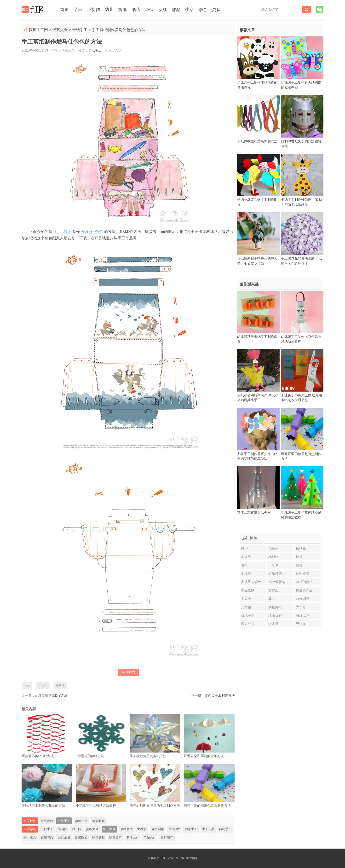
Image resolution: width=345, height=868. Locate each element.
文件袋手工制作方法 (220, 695)
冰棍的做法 (304, 582)
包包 (99, 232)
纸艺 (136, 10)
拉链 (299, 565)
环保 (149, 10)
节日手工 (47, 829)
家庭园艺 (81, 837)
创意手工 (191, 829)
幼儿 (109, 10)
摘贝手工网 (38, 30)
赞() (128, 672)
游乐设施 (275, 573)
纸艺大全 (60, 30)
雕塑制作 (158, 829)
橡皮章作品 (304, 590)
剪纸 (67, 232)
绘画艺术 (115, 837)
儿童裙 (246, 607)
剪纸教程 (47, 821)
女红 (163, 10)
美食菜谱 (64, 837)
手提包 (43, 686)
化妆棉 (273, 548)
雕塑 (176, 10)
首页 (64, 10)
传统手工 (225, 829)
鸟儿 (272, 599)
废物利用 (126, 829)
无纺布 (301, 624)
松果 (299, 557)
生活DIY (174, 829)
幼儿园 (77, 829)
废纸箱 (301, 548)
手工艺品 (208, 829)
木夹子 (246, 557)
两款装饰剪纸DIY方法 (51, 695)
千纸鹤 (246, 573)
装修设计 (133, 837)
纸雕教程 (98, 821)
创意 (203, 10)
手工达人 (30, 837)
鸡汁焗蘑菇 (277, 582)
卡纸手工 (80, 30)
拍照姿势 (303, 573)
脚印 (244, 548)
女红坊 (142, 829)
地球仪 (273, 557)
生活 (190, 10)
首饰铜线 (303, 599)
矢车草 (273, 565)
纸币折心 (275, 615)
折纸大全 (92, 829)
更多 (216, 10)
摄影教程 (98, 837)
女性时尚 (47, 837)
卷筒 (244, 565)
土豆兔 (246, 599)
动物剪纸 (275, 607)
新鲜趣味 (167, 837)
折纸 (122, 10)
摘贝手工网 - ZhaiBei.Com (168, 858)
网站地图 (191, 858)
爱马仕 (87, 232)
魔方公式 (248, 624)
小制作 (93, 10)
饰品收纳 (248, 590)
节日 (78, 10)
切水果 (273, 624)
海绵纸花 (303, 615)
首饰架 (273, 590)
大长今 (301, 607)
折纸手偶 (248, 615)
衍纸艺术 (81, 821)
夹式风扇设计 (251, 582)
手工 (57, 232)
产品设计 (150, 837)
